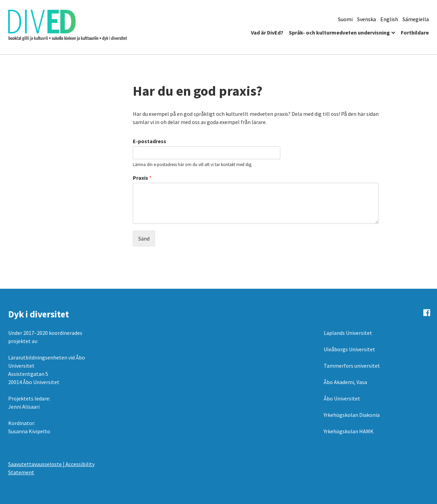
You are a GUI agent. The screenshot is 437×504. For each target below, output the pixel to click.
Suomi (345, 19)
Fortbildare (415, 32)
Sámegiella (416, 19)
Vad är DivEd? (267, 32)
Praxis (142, 178)
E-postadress (150, 141)
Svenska (366, 19)
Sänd (144, 239)
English (389, 19)
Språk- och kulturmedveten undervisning (339, 32)
